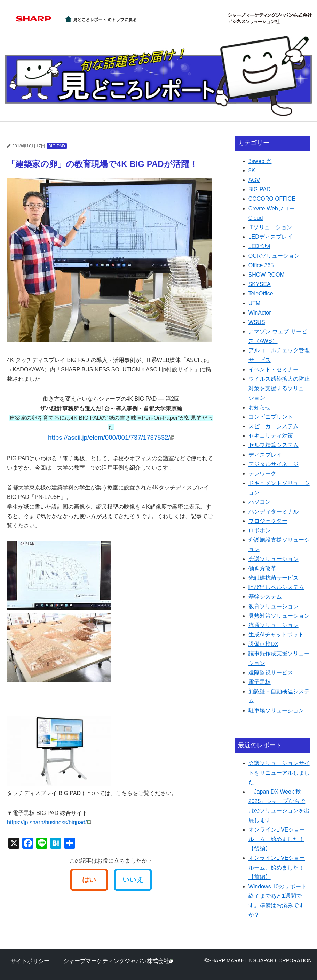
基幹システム (265, 597)
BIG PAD (57, 146)
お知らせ (260, 407)
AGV (254, 180)
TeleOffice (261, 294)
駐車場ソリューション (276, 711)
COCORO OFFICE (272, 199)
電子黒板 (260, 682)
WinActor (260, 313)
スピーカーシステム (274, 426)
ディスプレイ (265, 455)
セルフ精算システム (274, 445)
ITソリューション (270, 227)
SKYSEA (260, 284)
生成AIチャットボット (276, 635)
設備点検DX (263, 644)
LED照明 (259, 246)
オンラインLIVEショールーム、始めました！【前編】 (277, 867)
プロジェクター (268, 521)
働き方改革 (262, 568)
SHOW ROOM (267, 275)
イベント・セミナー (274, 369)
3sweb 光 (260, 161)
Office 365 (261, 265)
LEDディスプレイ (271, 237)
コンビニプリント (271, 417)
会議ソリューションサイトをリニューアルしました (279, 773)
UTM (255, 303)
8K (252, 171)
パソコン (260, 502)
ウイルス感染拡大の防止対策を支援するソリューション (279, 388)
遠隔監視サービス (271, 673)
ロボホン (260, 530)
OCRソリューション (274, 256)
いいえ (133, 880)
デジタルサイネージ (274, 464)
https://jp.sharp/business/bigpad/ (49, 822)
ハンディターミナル (274, 512)
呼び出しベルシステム (276, 587)
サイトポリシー (30, 961)
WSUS (257, 322)
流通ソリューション (274, 625)
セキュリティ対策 (271, 436)
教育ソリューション (274, 606)
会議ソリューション (274, 559)
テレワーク (262, 474)
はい (89, 880)
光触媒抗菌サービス (274, 578)
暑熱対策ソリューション (279, 616)
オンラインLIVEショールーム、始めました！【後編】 (277, 839)
